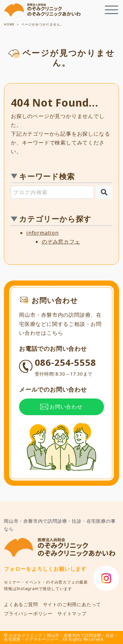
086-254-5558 (66, 367)
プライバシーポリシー (28, 613)
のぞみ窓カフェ (61, 242)
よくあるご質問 (21, 604)
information (42, 233)
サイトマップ (72, 613)
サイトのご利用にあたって (72, 604)
